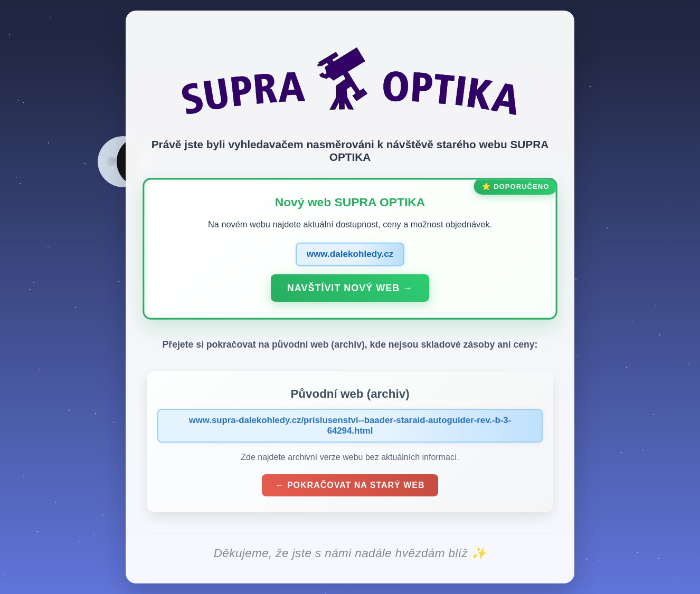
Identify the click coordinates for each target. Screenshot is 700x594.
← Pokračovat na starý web (350, 485)
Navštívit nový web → (350, 288)
